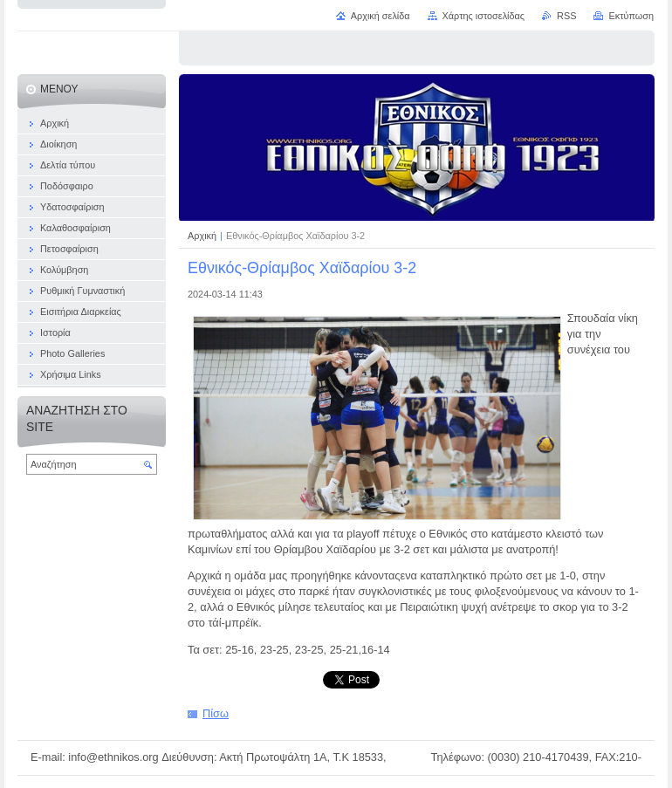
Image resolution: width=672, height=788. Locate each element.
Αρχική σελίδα (381, 16)
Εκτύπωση (631, 16)
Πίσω (216, 713)
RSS (566, 16)
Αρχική (203, 236)
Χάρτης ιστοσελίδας (484, 16)
